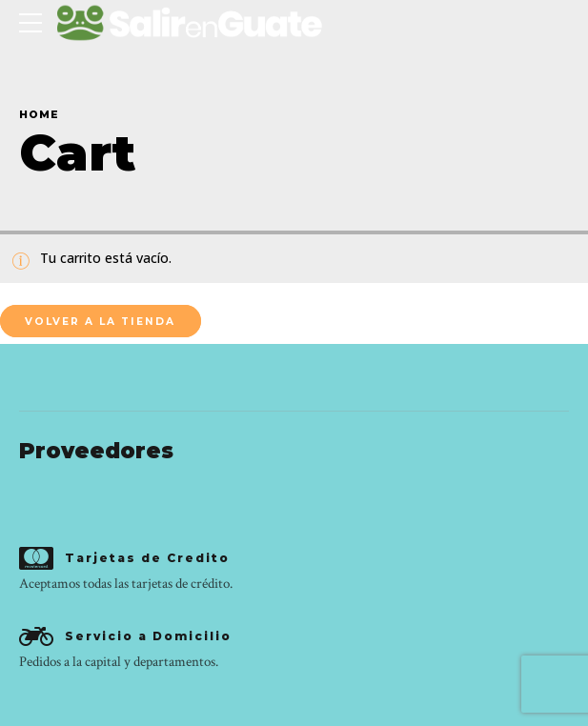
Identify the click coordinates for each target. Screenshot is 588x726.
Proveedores (96, 451)
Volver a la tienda (100, 322)
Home (39, 114)
